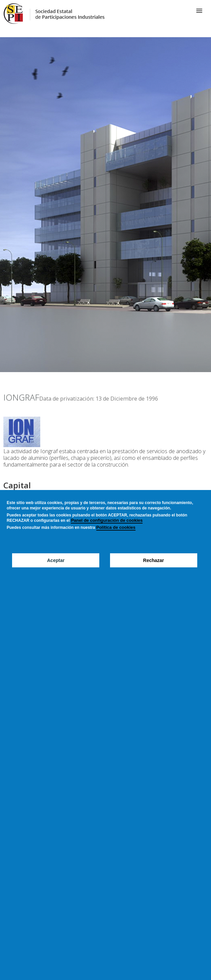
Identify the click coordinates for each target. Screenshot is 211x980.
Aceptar (56, 560)
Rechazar (154, 560)
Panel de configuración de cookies (107, 520)
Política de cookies (116, 527)
